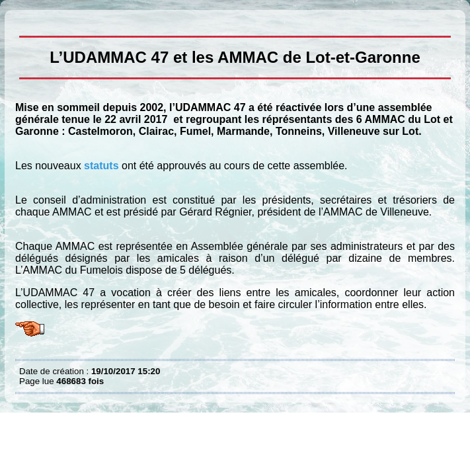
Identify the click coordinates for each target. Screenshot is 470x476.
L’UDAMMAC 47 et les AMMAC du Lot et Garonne (22, 20)
